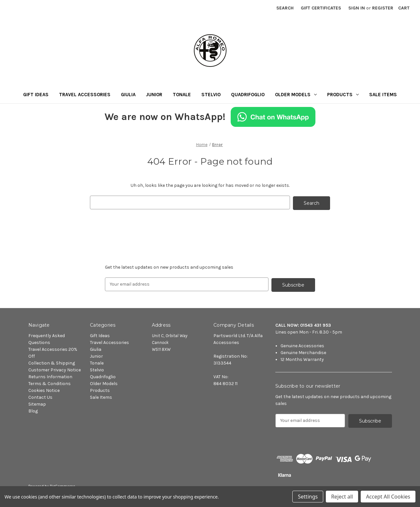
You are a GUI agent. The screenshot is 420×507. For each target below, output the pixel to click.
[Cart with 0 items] (404, 8)
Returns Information (50, 375)
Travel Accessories (85, 95)
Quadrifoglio (248, 95)
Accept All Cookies (388, 497)
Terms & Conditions (50, 382)
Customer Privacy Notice (55, 369)
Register (383, 8)
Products (343, 95)
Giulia (128, 95)
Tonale (182, 95)
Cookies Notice (44, 389)
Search (285, 8)
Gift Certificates (321, 8)
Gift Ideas (36, 95)
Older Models (296, 95)
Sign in (357, 8)
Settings (308, 497)
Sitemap (37, 403)
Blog (33, 410)
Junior (154, 95)
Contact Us (40, 396)
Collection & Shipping (52, 362)
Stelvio (211, 95)
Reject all (342, 497)
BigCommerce (63, 485)
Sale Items (383, 95)
